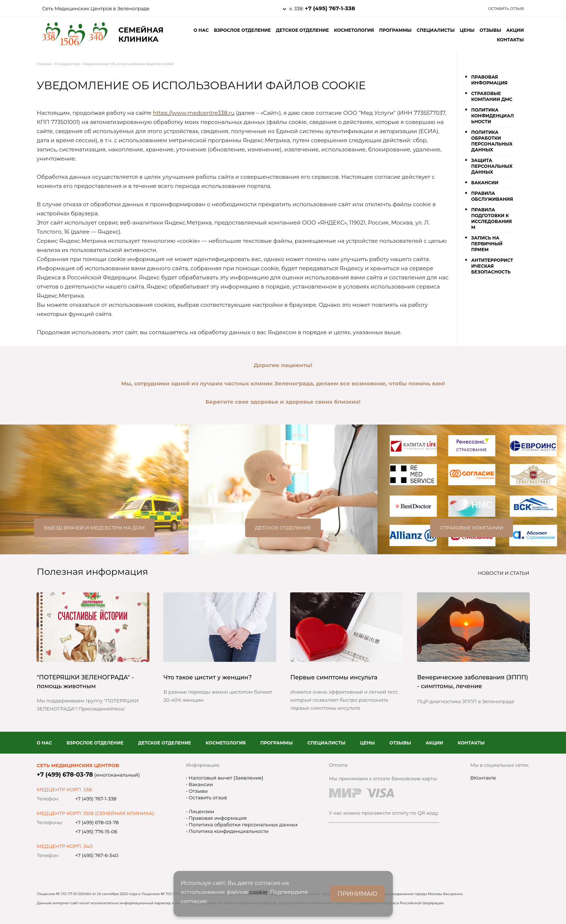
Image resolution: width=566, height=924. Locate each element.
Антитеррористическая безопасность (492, 266)
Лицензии (201, 811)
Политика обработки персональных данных (492, 141)
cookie (259, 892)
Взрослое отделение (242, 30)
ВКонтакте (483, 778)
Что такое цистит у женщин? (208, 677)
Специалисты (436, 30)
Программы (395, 30)
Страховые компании (472, 528)
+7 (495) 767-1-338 (330, 8)
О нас (201, 30)
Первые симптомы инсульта (334, 677)
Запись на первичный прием (487, 244)
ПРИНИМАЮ (358, 894)
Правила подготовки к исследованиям (492, 218)
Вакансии (485, 183)
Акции (515, 30)
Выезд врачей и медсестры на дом (94, 528)
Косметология (354, 30)
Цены (467, 30)
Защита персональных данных (492, 166)
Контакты (510, 40)
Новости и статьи (504, 573)
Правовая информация (489, 80)
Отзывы (491, 30)
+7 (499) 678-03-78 (65, 775)
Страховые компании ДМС (492, 96)
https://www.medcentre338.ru (194, 113)
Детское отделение (302, 30)
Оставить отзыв (506, 9)
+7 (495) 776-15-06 (96, 831)
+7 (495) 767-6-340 (97, 855)
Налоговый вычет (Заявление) (225, 778)
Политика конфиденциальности (493, 116)
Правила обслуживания (492, 196)
